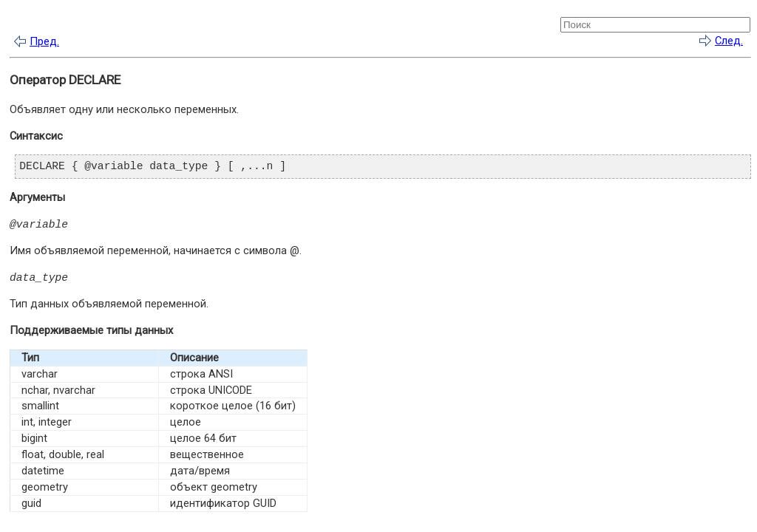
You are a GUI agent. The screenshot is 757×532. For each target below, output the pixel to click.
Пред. (44, 41)
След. (729, 41)
